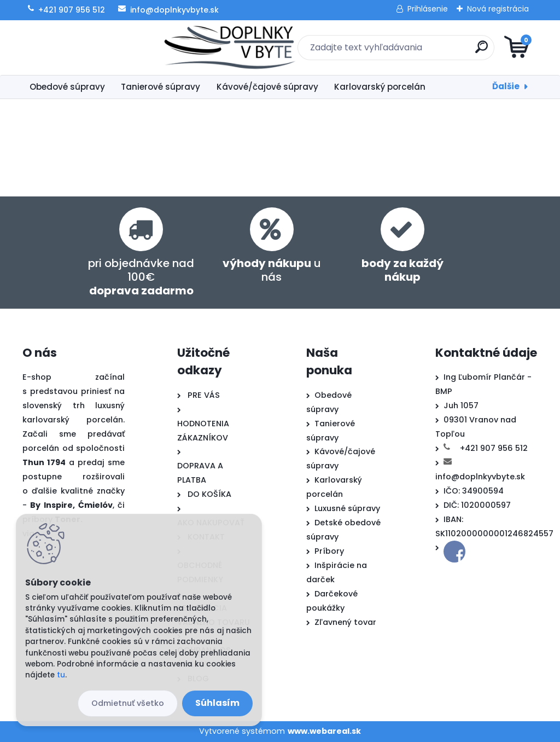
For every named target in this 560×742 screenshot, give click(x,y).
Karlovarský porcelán (380, 87)
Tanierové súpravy (161, 87)
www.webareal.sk (324, 731)
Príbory (329, 551)
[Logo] (89, 48)
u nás (272, 270)
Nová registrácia (498, 9)
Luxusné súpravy (347, 508)
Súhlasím (217, 703)
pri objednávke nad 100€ (141, 277)
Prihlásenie (428, 9)
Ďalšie (506, 86)
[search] (412, 51)
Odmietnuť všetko (128, 703)
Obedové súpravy (67, 87)
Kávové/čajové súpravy (267, 87)
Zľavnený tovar (345, 622)
